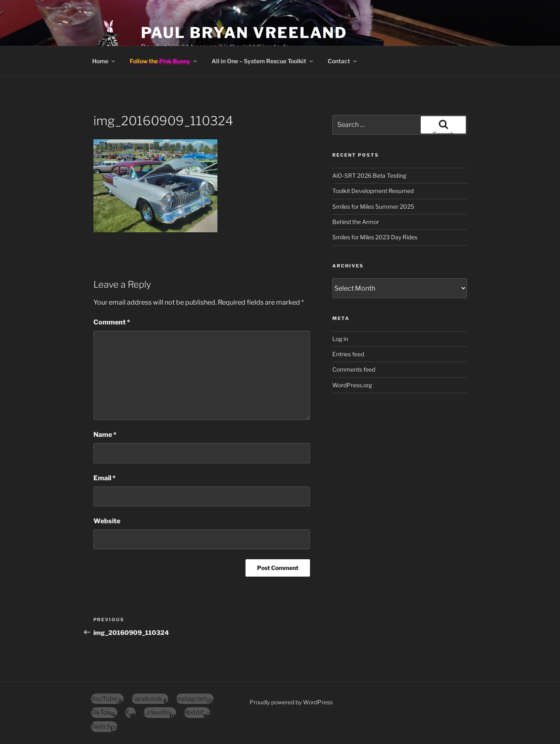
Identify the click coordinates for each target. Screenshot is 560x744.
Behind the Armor (356, 222)
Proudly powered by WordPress (291, 702)
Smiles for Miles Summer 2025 (373, 206)
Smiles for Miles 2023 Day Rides (375, 237)
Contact (343, 61)
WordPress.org (352, 385)
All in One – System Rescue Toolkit (263, 61)
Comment (112, 322)
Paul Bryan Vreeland (244, 33)
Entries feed (348, 354)
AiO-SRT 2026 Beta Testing (369, 175)
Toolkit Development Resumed (373, 191)
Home (104, 61)
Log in (340, 339)
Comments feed (354, 369)
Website (107, 521)
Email (105, 478)
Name (105, 435)
